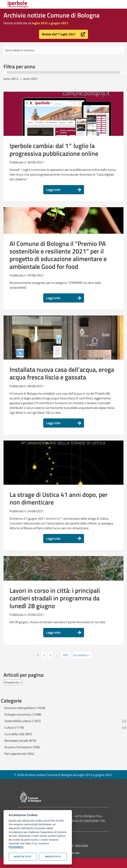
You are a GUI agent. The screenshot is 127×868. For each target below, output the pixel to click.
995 (66, 655)
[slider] (5, 72)
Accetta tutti (23, 857)
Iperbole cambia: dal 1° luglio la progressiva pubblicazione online (54, 149)
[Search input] (63, 50)
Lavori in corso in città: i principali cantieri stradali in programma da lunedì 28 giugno (55, 598)
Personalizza (16, 847)
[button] (63, 34)
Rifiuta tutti (53, 857)
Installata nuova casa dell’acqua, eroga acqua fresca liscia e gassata (62, 373)
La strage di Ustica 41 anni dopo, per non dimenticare (59, 498)
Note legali (82, 845)
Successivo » (81, 655)
